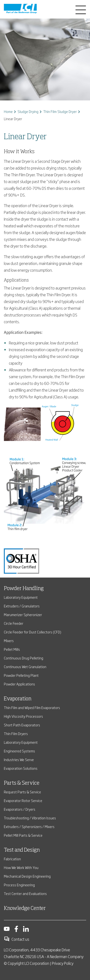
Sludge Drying (28, 111)
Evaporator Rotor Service (23, 800)
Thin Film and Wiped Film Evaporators (32, 707)
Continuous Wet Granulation (25, 667)
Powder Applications (19, 684)
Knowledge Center (25, 908)
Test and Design (22, 850)
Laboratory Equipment (21, 597)
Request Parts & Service (22, 792)
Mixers (9, 641)
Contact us (17, 939)
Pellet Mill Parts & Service (23, 835)
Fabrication (12, 859)
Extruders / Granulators (22, 606)
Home (8, 111)
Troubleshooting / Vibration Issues (30, 818)
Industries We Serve (19, 760)
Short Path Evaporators (22, 725)
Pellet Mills (12, 649)
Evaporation (18, 699)
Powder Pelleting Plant (21, 675)
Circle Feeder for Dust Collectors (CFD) (33, 632)
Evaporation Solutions (21, 768)
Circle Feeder (14, 623)
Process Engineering (19, 885)
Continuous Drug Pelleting (24, 658)
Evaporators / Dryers (20, 809)
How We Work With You (21, 867)
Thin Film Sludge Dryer (60, 111)
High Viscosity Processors (23, 716)
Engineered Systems (19, 751)
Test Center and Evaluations (25, 893)
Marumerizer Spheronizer (23, 615)
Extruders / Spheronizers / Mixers (29, 826)
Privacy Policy (63, 963)
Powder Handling (24, 589)
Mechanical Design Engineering (27, 876)
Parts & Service (22, 783)
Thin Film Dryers (16, 733)
